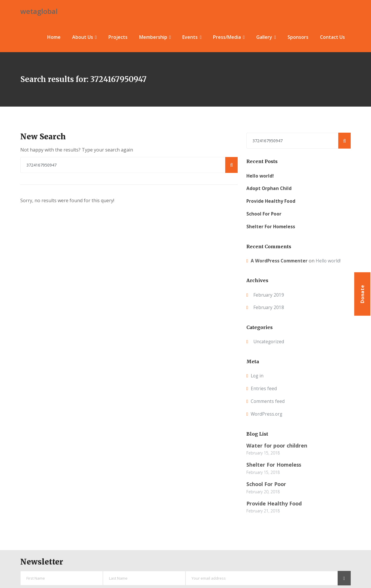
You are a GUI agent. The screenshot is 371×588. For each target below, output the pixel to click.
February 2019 (269, 293)
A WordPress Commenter (280, 259)
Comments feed (268, 399)
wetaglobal (39, 10)
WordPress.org (267, 412)
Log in (258, 374)
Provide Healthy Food (271, 199)
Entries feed (264, 387)
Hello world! (260, 174)
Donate (362, 294)
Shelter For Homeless (271, 225)
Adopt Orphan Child (269, 187)
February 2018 (269, 306)
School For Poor (264, 212)
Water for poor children (277, 444)
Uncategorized (269, 340)
